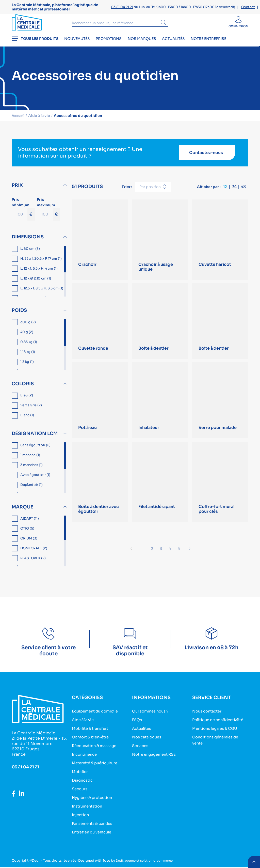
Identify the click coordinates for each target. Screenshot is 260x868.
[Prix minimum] (20, 219)
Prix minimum (23, 213)
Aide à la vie (84, 724)
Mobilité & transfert (92, 732)
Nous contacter (209, 716)
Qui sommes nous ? (152, 716)
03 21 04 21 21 (122, 7)
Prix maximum (48, 213)
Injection (81, 816)
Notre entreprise (230, 45)
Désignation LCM (35, 438)
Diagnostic (83, 783)
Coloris (23, 388)
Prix (17, 190)
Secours (80, 791)
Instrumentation (89, 808)
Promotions (117, 45)
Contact (248, 7)
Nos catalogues (148, 741)
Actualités (190, 45)
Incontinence (86, 758)
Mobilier (81, 774)
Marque (22, 511)
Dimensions (28, 241)
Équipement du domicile (97, 716)
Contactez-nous (206, 157)
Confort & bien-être (92, 741)
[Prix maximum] (45, 219)
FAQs (137, 724)
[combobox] (153, 191)
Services (141, 749)
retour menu (253, 861)
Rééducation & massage (97, 749)
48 (243, 191)
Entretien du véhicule (94, 833)
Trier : (127, 191)
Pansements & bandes (94, 825)
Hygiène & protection (94, 800)
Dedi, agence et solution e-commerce (148, 861)
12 (225, 191)
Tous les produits (35, 45)
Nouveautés (81, 45)
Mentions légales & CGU (217, 738)
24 (234, 191)
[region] (40, 276)
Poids (19, 315)
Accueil (19, 120)
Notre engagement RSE (156, 758)
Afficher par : (209, 191)
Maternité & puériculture (97, 766)
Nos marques (155, 45)
